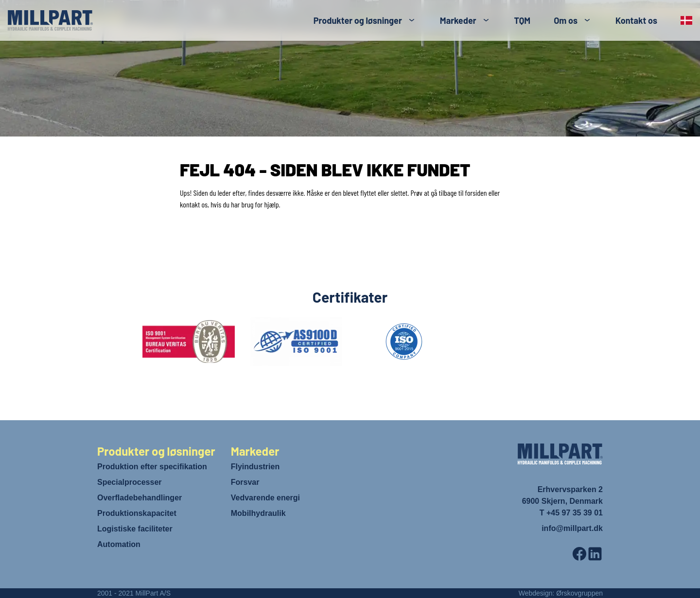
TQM (523, 20)
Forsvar (245, 482)
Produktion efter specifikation (152, 467)
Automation (119, 544)
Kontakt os (636, 20)
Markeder (458, 20)
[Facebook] (579, 554)
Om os (566, 20)
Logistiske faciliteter (135, 529)
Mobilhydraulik (258, 513)
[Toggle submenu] (412, 20)
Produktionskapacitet (137, 513)
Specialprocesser (130, 482)
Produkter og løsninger (358, 20)
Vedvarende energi (265, 498)
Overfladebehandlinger (140, 498)
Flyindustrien (255, 467)
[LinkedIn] (595, 554)
